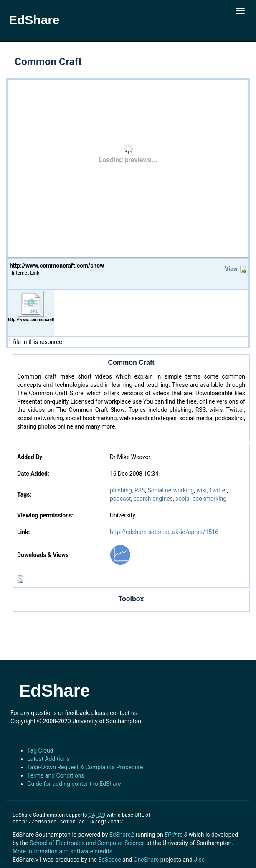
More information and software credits (62, 851)
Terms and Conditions (56, 775)
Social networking (171, 490)
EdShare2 (122, 835)
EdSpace (109, 860)
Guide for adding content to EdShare (74, 784)
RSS (140, 490)
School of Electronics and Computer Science (87, 843)
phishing (121, 490)
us (134, 713)
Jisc (199, 860)
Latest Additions (48, 759)
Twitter (218, 490)
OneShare (146, 860)
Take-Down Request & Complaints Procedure (85, 767)
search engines (153, 499)
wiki (201, 490)
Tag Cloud (40, 750)
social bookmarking (201, 499)
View (231, 269)
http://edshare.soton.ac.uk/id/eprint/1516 (164, 532)
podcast (120, 499)
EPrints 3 (176, 835)
